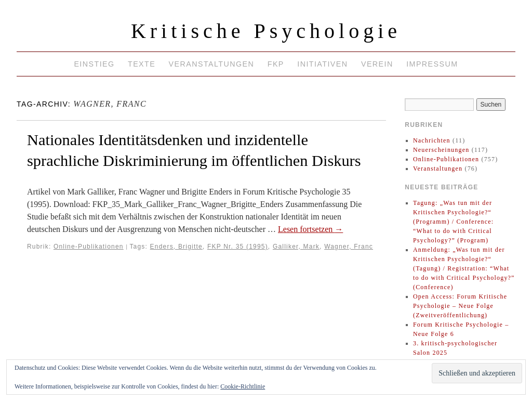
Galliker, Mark (296, 247)
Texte (142, 64)
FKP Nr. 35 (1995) (238, 247)
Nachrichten (432, 140)
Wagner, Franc (349, 247)
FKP (276, 64)
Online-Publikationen (89, 247)
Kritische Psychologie (266, 31)
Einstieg (94, 64)
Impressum (432, 64)
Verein (377, 64)
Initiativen (322, 64)
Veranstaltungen (212, 64)
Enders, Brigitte (176, 247)
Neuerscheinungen (441, 150)
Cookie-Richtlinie (243, 386)
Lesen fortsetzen (310, 229)
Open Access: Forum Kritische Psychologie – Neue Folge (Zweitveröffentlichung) (460, 306)
